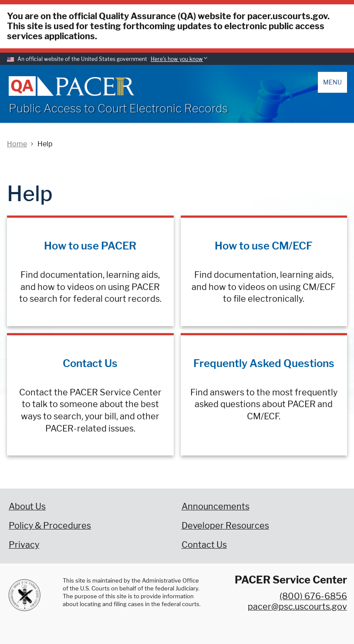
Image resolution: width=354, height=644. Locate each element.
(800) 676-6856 (313, 596)
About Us (27, 506)
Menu (332, 82)
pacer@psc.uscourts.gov (297, 607)
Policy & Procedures (50, 526)
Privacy (24, 545)
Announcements (216, 506)
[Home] (95, 86)
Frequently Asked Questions (264, 363)
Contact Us (90, 363)
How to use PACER (90, 246)
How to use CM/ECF (264, 246)
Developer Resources (225, 526)
